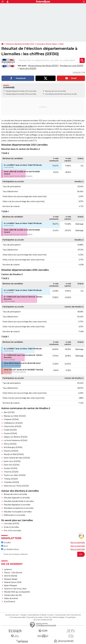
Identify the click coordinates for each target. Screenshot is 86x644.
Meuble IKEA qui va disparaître (17, 592)
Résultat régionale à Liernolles (17, 498)
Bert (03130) (9, 412)
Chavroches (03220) (12, 426)
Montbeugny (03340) (13, 447)
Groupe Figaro (71, 617)
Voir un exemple (78, 543)
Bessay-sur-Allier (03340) (15, 416)
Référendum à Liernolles (15, 515)
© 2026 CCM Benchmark (43, 620)
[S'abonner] (43, 554)
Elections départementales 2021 (20, 44)
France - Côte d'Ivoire (13, 573)
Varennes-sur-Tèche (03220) (16, 486)
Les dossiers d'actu (10, 549)
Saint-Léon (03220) (28, 68)
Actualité (6, 543)
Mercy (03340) (10, 444)
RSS (68, 615)
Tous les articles (60, 615)
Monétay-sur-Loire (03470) (72, 66)
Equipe (23, 615)
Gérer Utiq (48, 617)
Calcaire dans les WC (13, 595)
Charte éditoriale (33, 615)
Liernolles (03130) (11, 524)
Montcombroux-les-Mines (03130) (43, 66)
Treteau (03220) (11, 479)
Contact (50, 615)
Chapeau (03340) (11, 419)
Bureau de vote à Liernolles (16, 494)
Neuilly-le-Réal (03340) (14, 454)
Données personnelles (18, 617)
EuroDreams (10, 602)
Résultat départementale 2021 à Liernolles (21, 91)
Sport (5, 546)
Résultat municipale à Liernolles (18, 512)
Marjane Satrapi (11, 579)
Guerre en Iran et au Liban (15, 589)
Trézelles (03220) (11, 482)
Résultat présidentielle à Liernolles (19, 501)
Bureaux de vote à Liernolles (55, 91)
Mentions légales (59, 617)
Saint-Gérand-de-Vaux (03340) (17, 458)
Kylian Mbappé (11, 585)
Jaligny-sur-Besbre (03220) (16, 437)
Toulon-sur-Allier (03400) (15, 475)
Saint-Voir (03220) (12, 465)
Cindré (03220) (10, 430)
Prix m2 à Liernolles (12, 531)
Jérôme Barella (11, 576)
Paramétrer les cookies (35, 617)
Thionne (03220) (11, 472)
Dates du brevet (11, 598)
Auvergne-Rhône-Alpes (47, 44)
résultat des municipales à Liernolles (17, 126)
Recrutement (76, 615)
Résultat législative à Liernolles (17, 505)
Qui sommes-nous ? (12, 615)
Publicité (43, 615)
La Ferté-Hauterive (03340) (15, 440)
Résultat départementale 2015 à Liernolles (21, 94)
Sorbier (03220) (11, 468)
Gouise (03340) (10, 433)
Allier (62, 44)
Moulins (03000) (11, 451)
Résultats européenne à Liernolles (19, 508)
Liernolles (49, 94)
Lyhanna (8, 569)
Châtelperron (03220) (13, 423)
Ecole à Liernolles (11, 527)
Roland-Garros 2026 (13, 582)
